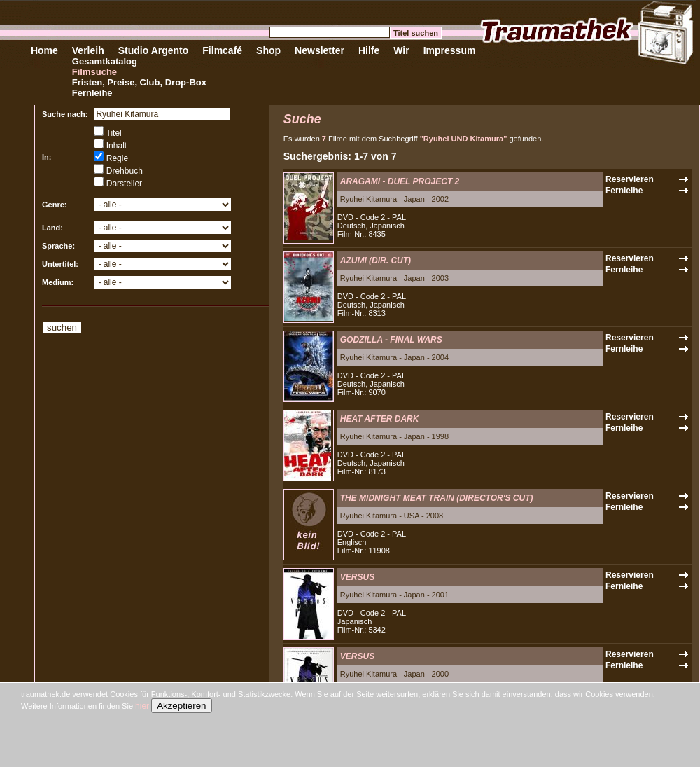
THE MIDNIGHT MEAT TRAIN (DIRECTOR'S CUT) (437, 498)
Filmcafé (222, 50)
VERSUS (357, 577)
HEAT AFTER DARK (380, 419)
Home (44, 50)
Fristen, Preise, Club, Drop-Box (139, 82)
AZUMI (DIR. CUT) (376, 261)
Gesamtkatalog (105, 61)
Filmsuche (94, 72)
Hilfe (369, 50)
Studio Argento (154, 50)
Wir (401, 50)
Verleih (88, 50)
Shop (268, 50)
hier (142, 706)
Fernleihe (92, 93)
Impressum (450, 50)
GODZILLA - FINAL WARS (391, 340)
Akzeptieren (181, 706)
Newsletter (320, 50)
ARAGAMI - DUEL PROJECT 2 (400, 181)
